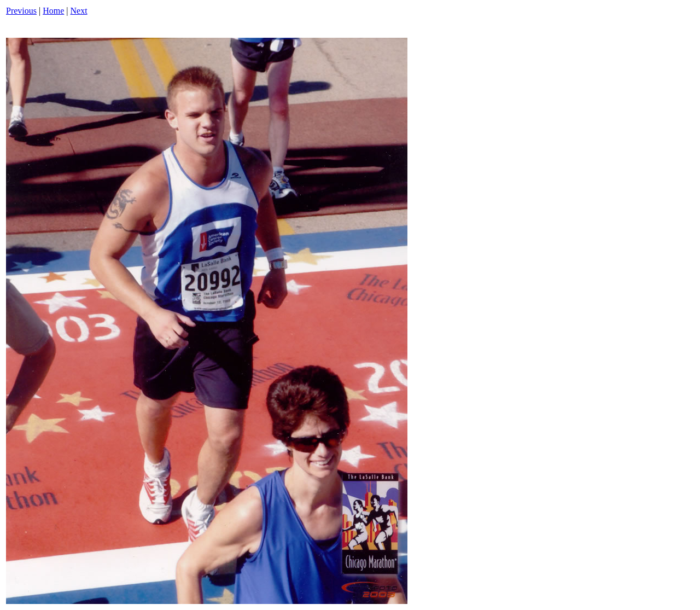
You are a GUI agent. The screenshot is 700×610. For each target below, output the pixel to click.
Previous (21, 11)
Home (53, 11)
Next (79, 11)
